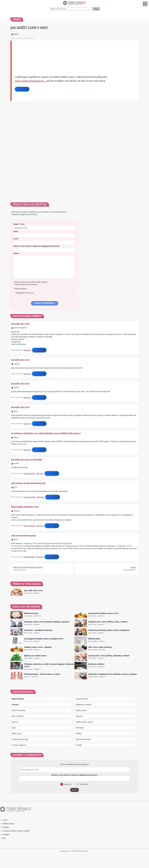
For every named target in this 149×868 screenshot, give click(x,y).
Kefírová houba (31, 613)
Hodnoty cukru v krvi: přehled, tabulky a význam (47, 622)
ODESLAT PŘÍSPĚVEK (44, 303)
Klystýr (133, 567)
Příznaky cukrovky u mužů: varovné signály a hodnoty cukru (49, 665)
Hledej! (96, 9)
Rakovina (79, 716)
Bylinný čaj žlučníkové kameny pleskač (28, 567)
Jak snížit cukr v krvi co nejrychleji (27, 459)
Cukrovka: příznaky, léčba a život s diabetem (109, 630)
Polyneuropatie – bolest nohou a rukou (42, 674)
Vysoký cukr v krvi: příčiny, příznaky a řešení (109, 656)
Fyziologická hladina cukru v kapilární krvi (44, 639)
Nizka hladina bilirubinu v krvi (25, 507)
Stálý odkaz (27, 350)
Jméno (16, 231)
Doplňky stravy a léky (20, 739)
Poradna (15, 705)
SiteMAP (6, 835)
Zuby (14, 728)
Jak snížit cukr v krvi (20, 324)
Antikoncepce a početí (84, 722)
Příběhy (79, 734)
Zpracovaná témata (83, 739)
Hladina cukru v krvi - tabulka (38, 647)
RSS (4, 838)
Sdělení (16, 253)
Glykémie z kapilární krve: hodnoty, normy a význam (112, 674)
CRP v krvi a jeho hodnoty (100, 647)
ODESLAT (74, 790)
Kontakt (79, 745)
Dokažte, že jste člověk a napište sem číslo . (37, 246)
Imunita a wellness (19, 745)
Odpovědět (22, 89)
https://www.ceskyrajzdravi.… (30, 81)
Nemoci (15, 722)
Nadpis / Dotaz (19, 224)
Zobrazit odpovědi (29, 473)
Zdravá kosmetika (19, 710)
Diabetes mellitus (96, 664)
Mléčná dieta (94, 639)
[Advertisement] (74, 55)
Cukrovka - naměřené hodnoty (38, 630)
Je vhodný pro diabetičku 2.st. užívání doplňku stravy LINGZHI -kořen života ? (46, 433)
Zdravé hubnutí (82, 699)
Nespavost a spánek (84, 705)
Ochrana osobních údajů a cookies (16, 831)
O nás (5, 820)
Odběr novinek (9, 824)
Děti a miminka (18, 716)
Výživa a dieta (81, 710)
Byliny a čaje (17, 734)
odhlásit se (84, 784)
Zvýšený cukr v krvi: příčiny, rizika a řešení (108, 622)
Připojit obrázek (20, 289)
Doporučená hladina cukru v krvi (103, 613)
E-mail (16, 239)
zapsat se (67, 784)
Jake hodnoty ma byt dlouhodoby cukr (29, 483)
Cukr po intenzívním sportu (24, 535)
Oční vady (80, 728)
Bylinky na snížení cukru (35, 656)
